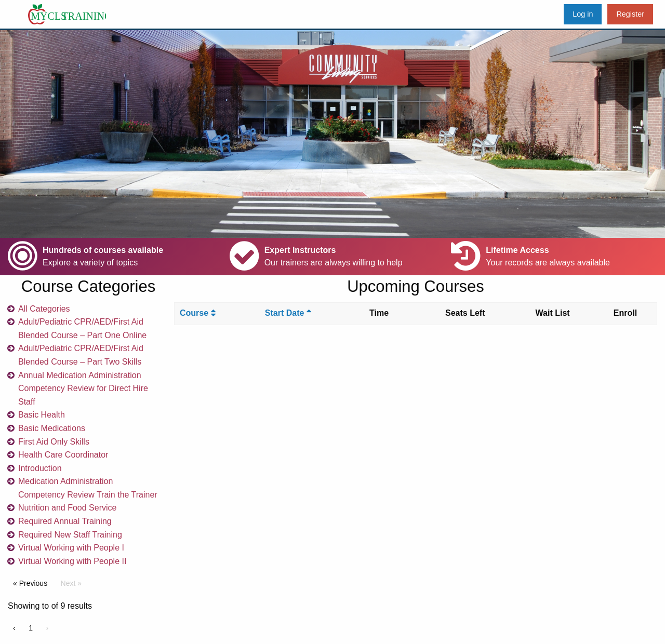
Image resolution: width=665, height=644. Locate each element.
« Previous (30, 583)
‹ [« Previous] (14, 628)
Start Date (288, 313)
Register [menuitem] (630, 14)
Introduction (40, 468)
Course (198, 313)
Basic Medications (52, 428)
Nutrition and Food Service (67, 508)
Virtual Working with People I (71, 548)
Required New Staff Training (70, 535)
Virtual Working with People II (72, 561)
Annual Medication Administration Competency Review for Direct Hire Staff (83, 388)
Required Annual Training (65, 521)
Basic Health (42, 415)
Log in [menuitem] (583, 14)
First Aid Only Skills (54, 442)
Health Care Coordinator (63, 455)
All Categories (44, 309)
